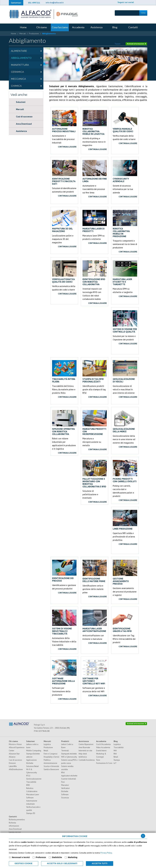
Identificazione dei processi (64, 571)
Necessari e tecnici (21, 857)
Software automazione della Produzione (64, 672)
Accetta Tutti (100, 863)
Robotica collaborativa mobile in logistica (95, 123)
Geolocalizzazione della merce (125, 421)
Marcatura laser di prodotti (95, 221)
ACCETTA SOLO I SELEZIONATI (62, 863)
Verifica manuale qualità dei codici (125, 121)
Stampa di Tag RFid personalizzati (95, 371)
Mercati (23, 34)
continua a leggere (67, 147)
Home (14, 34)
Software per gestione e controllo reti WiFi (95, 672)
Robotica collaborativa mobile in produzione (125, 224)
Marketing (73, 857)
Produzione (34, 34)
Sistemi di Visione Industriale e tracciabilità (64, 622)
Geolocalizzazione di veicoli (125, 371)
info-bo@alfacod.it (55, 3)
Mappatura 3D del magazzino (64, 221)
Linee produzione (125, 520)
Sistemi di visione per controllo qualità (125, 322)
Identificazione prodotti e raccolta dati (64, 173)
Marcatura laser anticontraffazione (95, 621)
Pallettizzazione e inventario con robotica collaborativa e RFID (95, 474)
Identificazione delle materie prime (95, 571)
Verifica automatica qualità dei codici (64, 272)
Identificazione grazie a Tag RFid (125, 621)
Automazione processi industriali (64, 121)
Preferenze (41, 857)
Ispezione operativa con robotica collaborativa (64, 423)
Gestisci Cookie (24, 863)
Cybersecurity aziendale (125, 171)
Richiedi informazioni (137, 44)
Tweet (117, 44)
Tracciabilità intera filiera (64, 371)
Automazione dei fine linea (95, 171)
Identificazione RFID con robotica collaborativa (95, 273)
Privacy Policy (106, 853)
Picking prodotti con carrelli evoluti (125, 471)
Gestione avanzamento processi (125, 572)
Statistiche (57, 857)
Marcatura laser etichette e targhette (125, 273)
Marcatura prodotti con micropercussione (95, 423)
